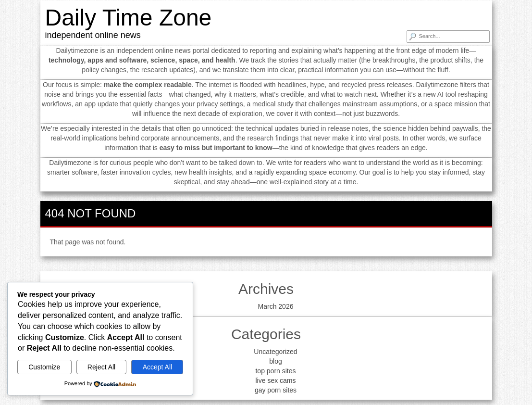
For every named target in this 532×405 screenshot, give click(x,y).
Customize (44, 367)
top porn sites (275, 371)
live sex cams (275, 380)
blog (275, 361)
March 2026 (276, 306)
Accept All (157, 367)
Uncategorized (275, 352)
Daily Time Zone (129, 18)
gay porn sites (276, 390)
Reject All (101, 367)
